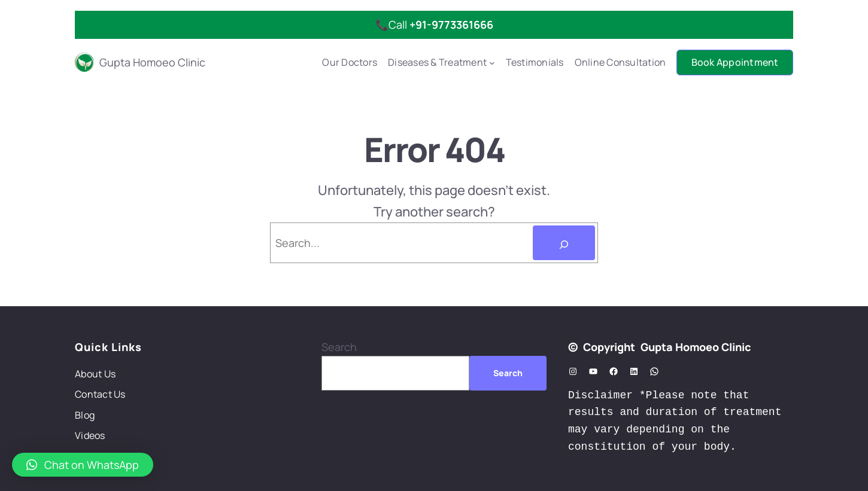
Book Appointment (735, 62)
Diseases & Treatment (437, 62)
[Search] (564, 243)
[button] (83, 465)
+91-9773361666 (451, 25)
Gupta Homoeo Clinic (152, 62)
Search (339, 347)
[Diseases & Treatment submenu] (492, 63)
